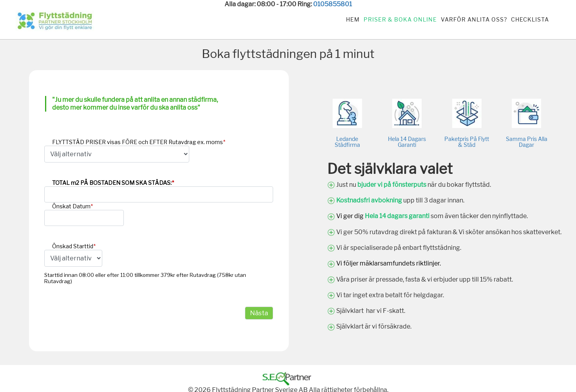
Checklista (530, 19)
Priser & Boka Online (400, 19)
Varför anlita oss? (474, 19)
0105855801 (332, 4)
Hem (353, 19)
